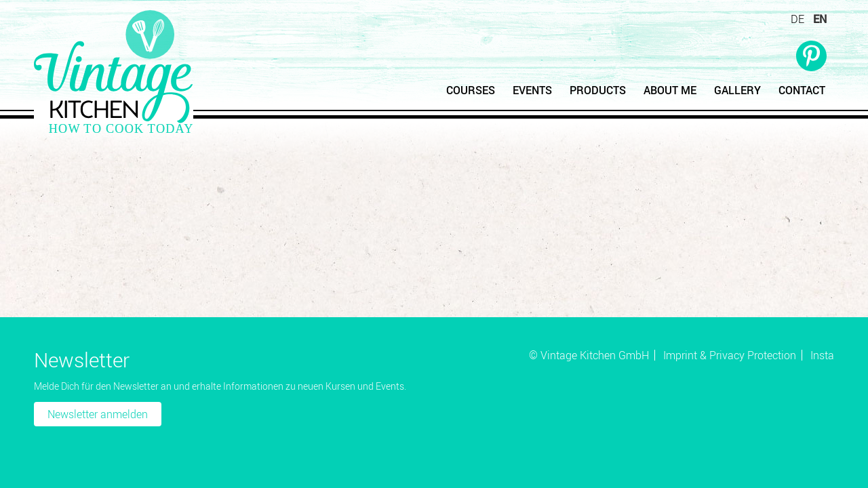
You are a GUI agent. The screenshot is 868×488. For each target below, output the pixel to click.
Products (598, 90)
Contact (802, 90)
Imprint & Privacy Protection (730, 355)
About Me (670, 90)
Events (532, 90)
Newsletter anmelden (98, 414)
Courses (471, 90)
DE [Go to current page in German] (797, 19)
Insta (822, 355)
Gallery (737, 90)
